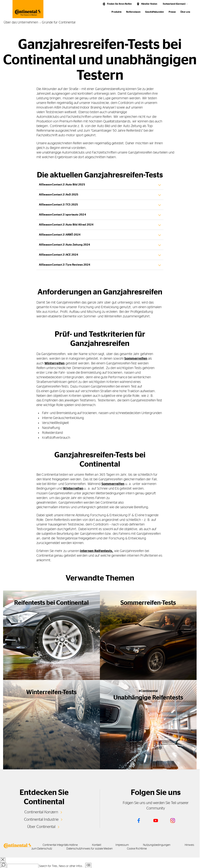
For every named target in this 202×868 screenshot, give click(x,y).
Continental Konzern (41, 812)
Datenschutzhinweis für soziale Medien (114, 848)
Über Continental (41, 826)
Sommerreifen (136, 359)
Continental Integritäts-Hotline (61, 845)
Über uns (185, 12)
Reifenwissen (133, 12)
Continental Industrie (41, 819)
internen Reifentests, (97, 551)
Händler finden (149, 4)
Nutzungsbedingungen (162, 845)
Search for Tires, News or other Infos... (62, 866)
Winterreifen (55, 363)
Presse (172, 12)
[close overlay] (3, 860)
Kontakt (99, 845)
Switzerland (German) (174, 4)
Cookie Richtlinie (162, 848)
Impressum (126, 845)
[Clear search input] (88, 865)
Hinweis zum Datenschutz (60, 848)
